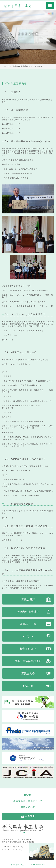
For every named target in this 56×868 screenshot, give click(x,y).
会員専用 (30, 816)
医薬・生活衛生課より (28, 661)
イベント (28, 636)
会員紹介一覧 (28, 624)
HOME (28, 795)
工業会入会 (28, 673)
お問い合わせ (28, 807)
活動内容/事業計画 (28, 612)
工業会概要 (28, 599)
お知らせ (28, 686)
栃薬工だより (28, 649)
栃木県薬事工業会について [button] (28, 801)
